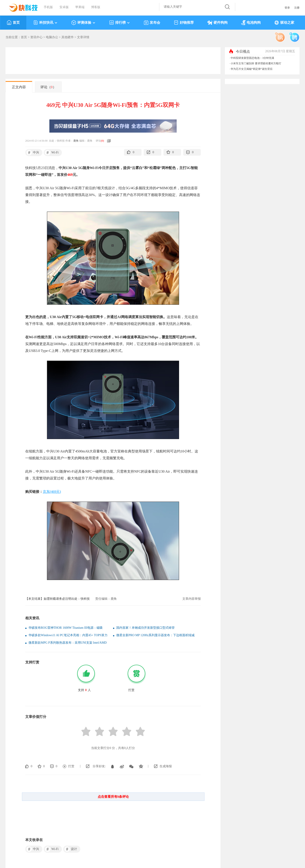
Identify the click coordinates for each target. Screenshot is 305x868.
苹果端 (80, 7)
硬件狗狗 (217, 23)
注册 (297, 8)
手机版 (48, 7)
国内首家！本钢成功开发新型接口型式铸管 (145, 628)
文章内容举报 (192, 599)
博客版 (96, 7)
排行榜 (120, 23)
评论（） (48, 87)
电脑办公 (52, 37)
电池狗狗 (251, 23)
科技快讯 (46, 23)
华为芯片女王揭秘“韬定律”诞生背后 (252, 69)
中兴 (33, 153)
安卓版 (64, 7)
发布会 (152, 23)
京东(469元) (52, 492)
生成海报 (166, 766)
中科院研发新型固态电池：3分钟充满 (252, 58)
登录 (287, 8)
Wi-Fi (52, 153)
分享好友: (99, 766)
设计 (71, 849)
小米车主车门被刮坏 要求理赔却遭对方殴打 (256, 63)
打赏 (71, 766)
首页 (13, 23)
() (102, 141)
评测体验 (83, 23)
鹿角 (76, 141)
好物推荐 (184, 23)
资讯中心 (36, 37)
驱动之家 (284, 23)
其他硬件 (68, 37)
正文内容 (19, 87)
